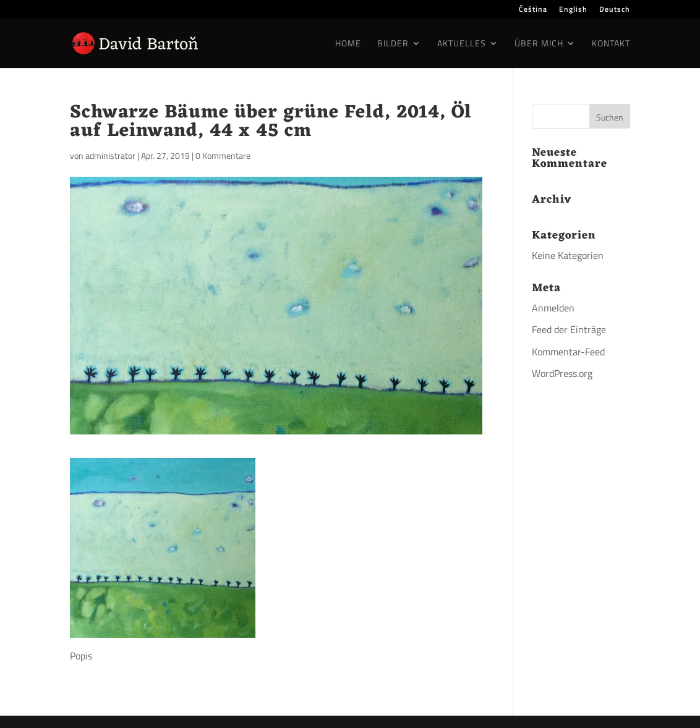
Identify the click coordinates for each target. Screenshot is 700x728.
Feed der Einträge (569, 329)
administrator (110, 155)
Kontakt (611, 44)
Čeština (533, 10)
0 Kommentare (223, 155)
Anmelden (553, 308)
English (573, 10)
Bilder (393, 44)
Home (348, 44)
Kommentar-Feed (568, 352)
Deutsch (615, 10)
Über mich (539, 44)
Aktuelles (462, 44)
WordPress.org (562, 373)
